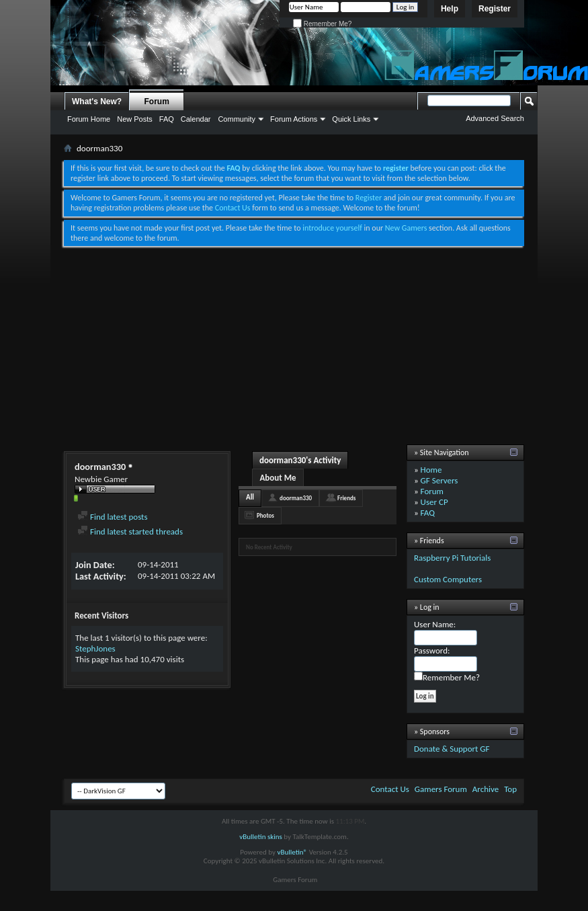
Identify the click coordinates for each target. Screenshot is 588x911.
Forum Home (89, 119)
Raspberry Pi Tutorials (452, 558)
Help (450, 9)
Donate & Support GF (452, 749)
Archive (486, 789)
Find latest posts (113, 517)
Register (495, 9)
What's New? (97, 102)
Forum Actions (294, 119)
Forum (157, 102)
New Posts (135, 119)
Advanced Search (495, 118)
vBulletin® (292, 852)
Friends (346, 498)
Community (237, 119)
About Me (278, 478)
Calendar (196, 119)
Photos (265, 515)
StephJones (95, 648)
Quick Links (351, 119)
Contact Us (233, 208)
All (250, 497)
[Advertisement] (294, 347)
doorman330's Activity (300, 460)
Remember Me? (322, 24)
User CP (434, 502)
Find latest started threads (130, 531)
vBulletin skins (261, 837)
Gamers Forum (441, 789)
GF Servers (439, 480)
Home (431, 470)
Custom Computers (448, 579)
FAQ (167, 119)
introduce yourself (332, 228)
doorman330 (296, 498)
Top (510, 789)
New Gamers (406, 228)
